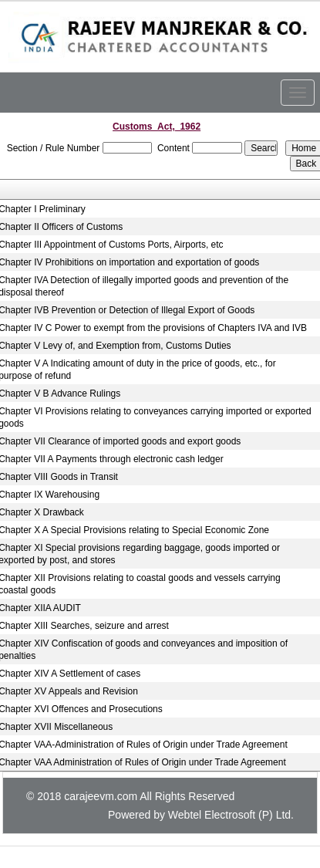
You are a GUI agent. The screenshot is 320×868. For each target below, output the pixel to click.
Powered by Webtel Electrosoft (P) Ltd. (201, 815)
